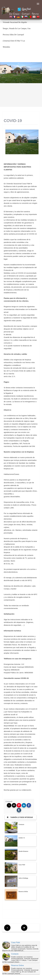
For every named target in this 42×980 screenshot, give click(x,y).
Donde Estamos (23, 851)
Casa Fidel (22, 865)
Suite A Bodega (23, 878)
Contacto (21, 825)
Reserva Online (23, 892)
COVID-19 (22, 838)
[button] (9, 805)
